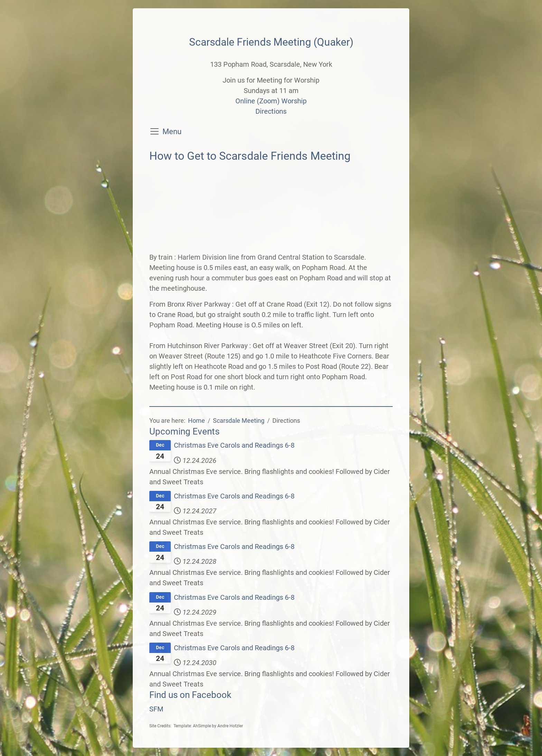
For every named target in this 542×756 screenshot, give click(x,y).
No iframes (271, 209)
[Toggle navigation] (155, 131)
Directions (271, 111)
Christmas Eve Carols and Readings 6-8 (234, 445)
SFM (156, 709)
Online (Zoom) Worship (271, 101)
